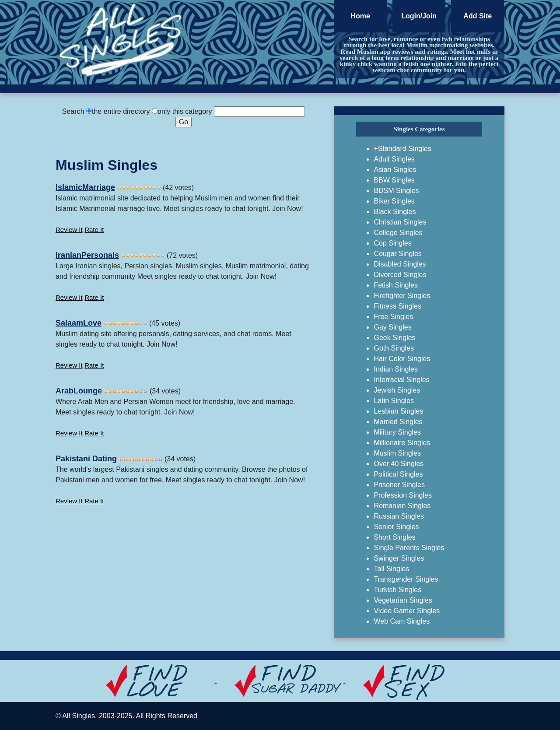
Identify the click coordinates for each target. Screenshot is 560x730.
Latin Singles (394, 401)
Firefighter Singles (402, 296)
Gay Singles (392, 327)
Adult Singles (394, 159)
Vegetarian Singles (403, 600)
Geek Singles (394, 338)
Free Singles (393, 317)
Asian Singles (395, 170)
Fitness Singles (397, 306)
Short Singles (394, 537)
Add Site (478, 16)
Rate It (94, 230)
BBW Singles (394, 180)
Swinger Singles (399, 558)
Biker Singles (394, 201)
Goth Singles (394, 348)
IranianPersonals (87, 255)
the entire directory (121, 111)
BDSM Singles (396, 191)
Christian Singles (400, 222)
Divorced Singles (400, 275)
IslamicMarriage (85, 187)
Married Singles (398, 422)
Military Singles (397, 432)
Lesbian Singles (398, 411)
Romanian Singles (402, 506)
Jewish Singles (397, 390)
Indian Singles (396, 369)
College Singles (398, 233)
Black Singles (395, 212)
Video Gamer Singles (407, 611)
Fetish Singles (396, 285)
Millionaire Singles (402, 443)
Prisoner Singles (399, 485)
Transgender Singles (406, 579)
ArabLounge (79, 391)
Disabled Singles (400, 264)
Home (360, 16)
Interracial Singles (401, 380)
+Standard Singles (402, 149)
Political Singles (398, 474)
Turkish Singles (397, 590)
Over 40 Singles (399, 464)
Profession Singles (403, 495)
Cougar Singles (397, 254)
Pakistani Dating (86, 459)
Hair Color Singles (402, 359)
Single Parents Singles (409, 548)
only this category (185, 111)
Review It (69, 230)
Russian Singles (399, 516)
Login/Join (419, 16)
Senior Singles (396, 527)
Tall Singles (391, 569)
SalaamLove (79, 323)
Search (73, 111)
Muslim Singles (397, 453)
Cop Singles (392, 243)
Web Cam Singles (402, 621)
